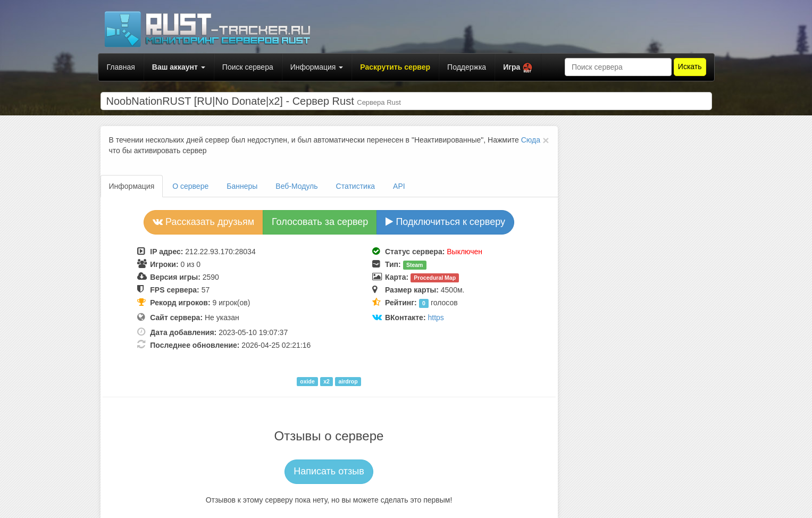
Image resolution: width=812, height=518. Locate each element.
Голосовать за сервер (320, 222)
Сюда (531, 140)
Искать (690, 66)
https (436, 318)
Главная (121, 67)
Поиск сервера (248, 67)
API (399, 186)
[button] (518, 67)
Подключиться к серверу (445, 222)
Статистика (356, 186)
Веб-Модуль (296, 186)
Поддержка (467, 67)
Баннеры (242, 186)
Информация (317, 67)
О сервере (190, 186)
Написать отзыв (329, 471)
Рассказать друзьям (203, 222)
